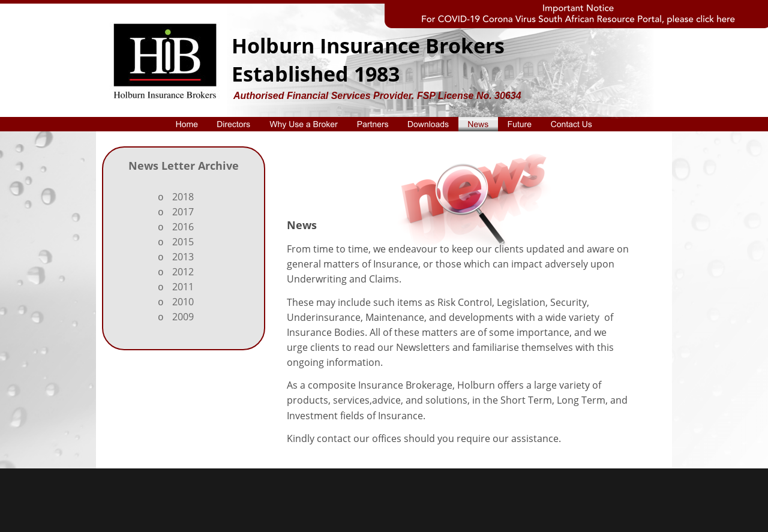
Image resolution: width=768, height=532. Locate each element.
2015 (183, 242)
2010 (183, 302)
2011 (183, 287)
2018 (183, 197)
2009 (183, 317)
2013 (183, 257)
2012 (183, 272)
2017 (183, 212)
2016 (183, 227)
